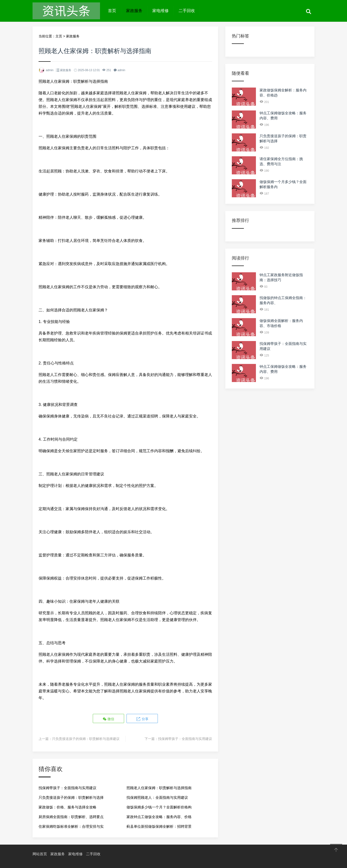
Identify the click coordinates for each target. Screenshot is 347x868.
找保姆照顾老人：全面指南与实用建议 (157, 797)
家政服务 (134, 11)
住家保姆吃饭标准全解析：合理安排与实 (71, 826)
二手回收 (187, 11)
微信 (109, 719)
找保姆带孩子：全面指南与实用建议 (185, 738)
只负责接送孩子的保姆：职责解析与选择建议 (86, 738)
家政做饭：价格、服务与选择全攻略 (67, 807)
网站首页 (40, 853)
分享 (142, 719)
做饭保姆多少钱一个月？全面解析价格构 (159, 807)
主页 (59, 36)
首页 (112, 11)
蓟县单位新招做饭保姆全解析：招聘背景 (159, 826)
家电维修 (160, 11)
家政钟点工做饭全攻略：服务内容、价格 (159, 816)
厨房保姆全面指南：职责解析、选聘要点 (71, 816)
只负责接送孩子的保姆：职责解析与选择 (71, 797)
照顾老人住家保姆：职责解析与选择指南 (159, 787)
